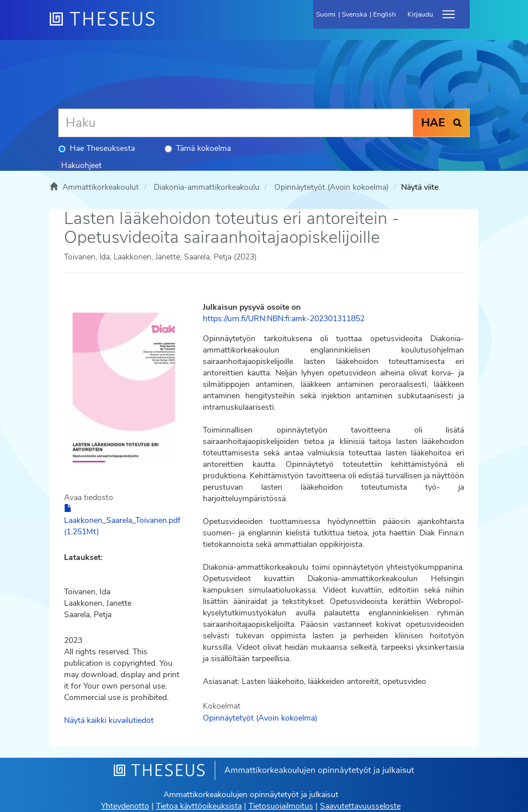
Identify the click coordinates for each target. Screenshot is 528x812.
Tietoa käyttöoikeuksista (199, 806)
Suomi (326, 14)
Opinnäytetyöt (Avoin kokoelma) (331, 187)
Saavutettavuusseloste (360, 806)
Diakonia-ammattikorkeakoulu (207, 187)
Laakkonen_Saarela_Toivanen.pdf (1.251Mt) (122, 521)
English (385, 14)
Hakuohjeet (81, 165)
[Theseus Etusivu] (164, 26)
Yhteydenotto (125, 806)
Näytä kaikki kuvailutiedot (109, 720)
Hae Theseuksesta (97, 148)
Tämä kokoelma (198, 148)
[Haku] (236, 123)
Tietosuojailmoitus (281, 806)
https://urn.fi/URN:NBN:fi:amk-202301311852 (284, 319)
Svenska (354, 14)
